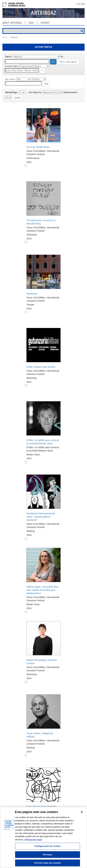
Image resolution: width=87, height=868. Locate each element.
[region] (43, 837)
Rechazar (48, 855)
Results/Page (11, 92)
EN (84, 4)
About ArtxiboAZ (12, 23)
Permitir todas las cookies (48, 863)
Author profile (43, 47)
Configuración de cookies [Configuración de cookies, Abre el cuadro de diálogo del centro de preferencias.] (48, 846)
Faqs (31, 23)
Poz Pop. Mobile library (38, 147)
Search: (8, 57)
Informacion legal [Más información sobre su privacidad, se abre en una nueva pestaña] (33, 840)
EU (80, 4)
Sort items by (35, 92)
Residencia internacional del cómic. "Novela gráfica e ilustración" (41, 517)
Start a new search (68, 62)
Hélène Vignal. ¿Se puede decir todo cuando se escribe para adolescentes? (42, 590)
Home (5, 37)
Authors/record (70, 92)
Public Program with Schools (41, 367)
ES (76, 4)
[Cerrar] (82, 812)
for (62, 57)
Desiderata (32, 294)
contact (45, 23)
